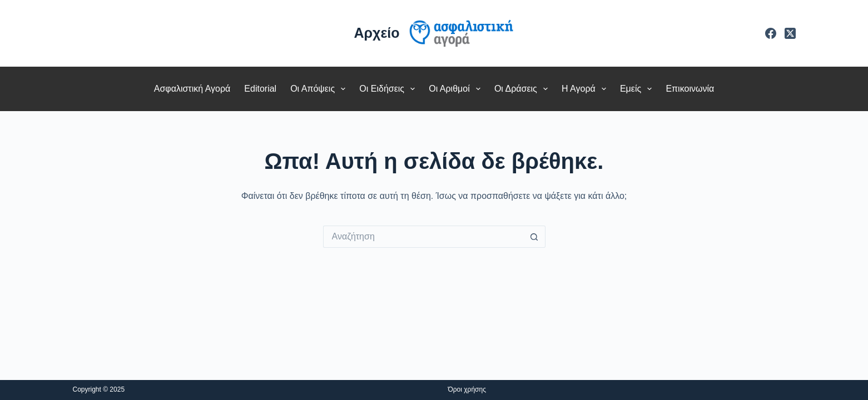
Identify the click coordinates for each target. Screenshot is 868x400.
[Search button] (534, 237)
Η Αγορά (586, 89)
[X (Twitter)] (790, 33)
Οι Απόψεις (320, 89)
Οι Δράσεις (523, 89)
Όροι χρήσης (467, 389)
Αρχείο (377, 33)
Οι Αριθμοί (457, 89)
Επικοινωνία (690, 89)
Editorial (260, 89)
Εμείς (638, 89)
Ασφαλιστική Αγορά (192, 89)
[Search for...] (423, 237)
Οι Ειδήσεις (389, 89)
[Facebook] (771, 33)
